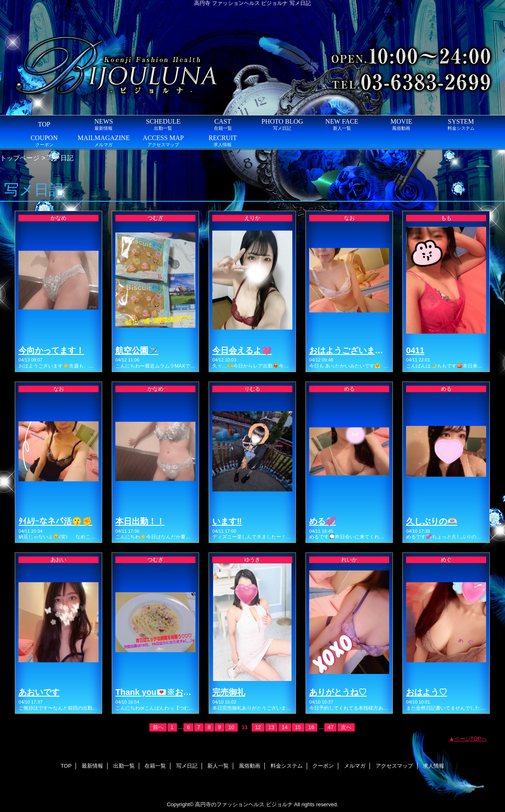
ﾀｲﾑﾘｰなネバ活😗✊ (55, 521)
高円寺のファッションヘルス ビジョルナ (244, 804)
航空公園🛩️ (137, 350)
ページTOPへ (471, 739)
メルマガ (355, 766)
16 (311, 727)
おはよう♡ (427, 692)
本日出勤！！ (140, 521)
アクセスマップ (394, 766)
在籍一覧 (155, 766)
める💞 (323, 521)
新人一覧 (218, 766)
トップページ (20, 158)
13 (271, 727)
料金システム (287, 766)
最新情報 (92, 766)
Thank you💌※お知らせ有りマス (178, 692)
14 (285, 727)
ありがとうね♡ (338, 692)
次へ (346, 727)
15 (298, 727)
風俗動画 (250, 766)
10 (231, 727)
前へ (158, 727)
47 (331, 727)
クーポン (323, 766)
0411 (415, 350)
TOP (44, 124)
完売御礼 (229, 692)
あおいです (39, 692)
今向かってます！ (51, 350)
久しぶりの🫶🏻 (432, 521)
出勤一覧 (124, 766)
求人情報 (434, 766)
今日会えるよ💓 (242, 350)
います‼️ (227, 521)
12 (258, 727)
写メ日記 (187, 766)
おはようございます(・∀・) (360, 350)
